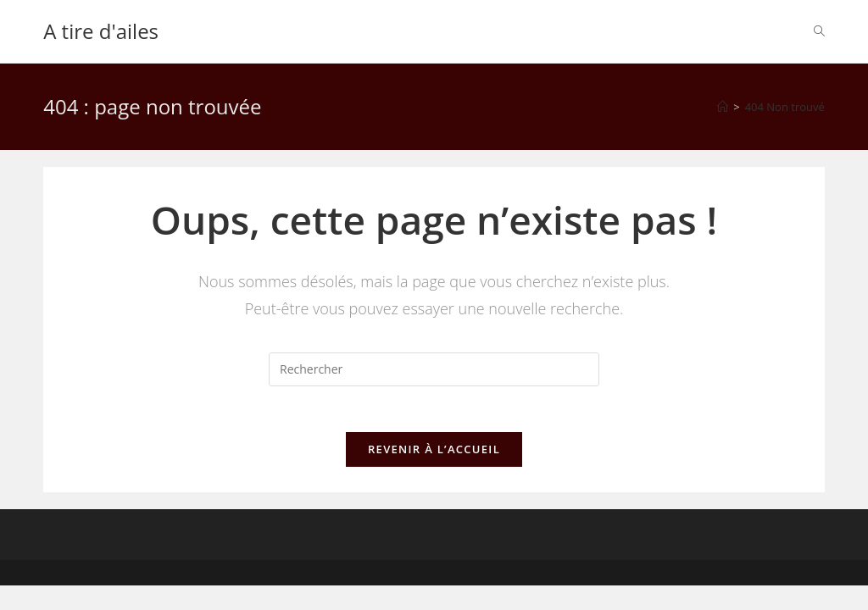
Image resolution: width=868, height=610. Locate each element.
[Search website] (819, 31)
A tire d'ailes (101, 31)
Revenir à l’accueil (434, 454)
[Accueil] (723, 107)
